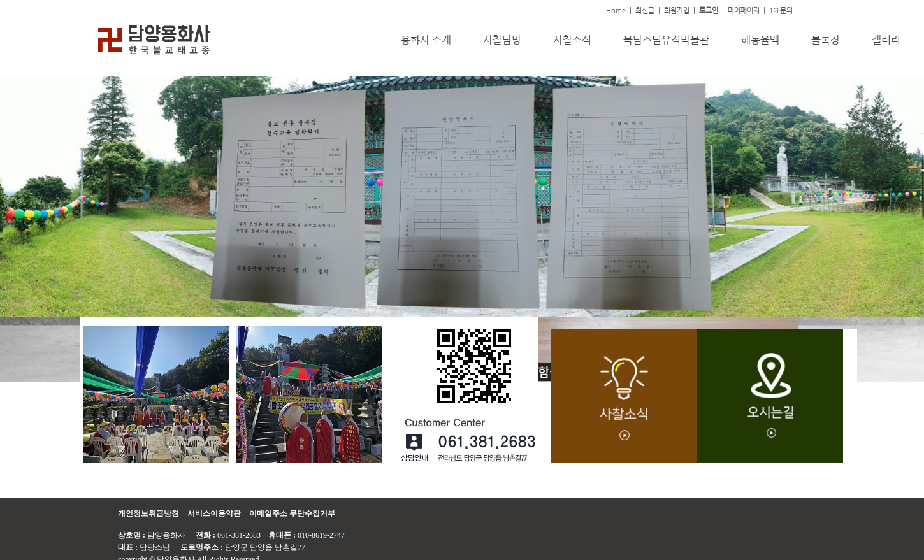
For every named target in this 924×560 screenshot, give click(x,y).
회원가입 (677, 11)
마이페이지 (744, 11)
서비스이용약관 (214, 513)
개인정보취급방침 (148, 513)
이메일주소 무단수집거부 (292, 513)
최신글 (645, 11)
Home (616, 11)
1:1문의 (781, 11)
